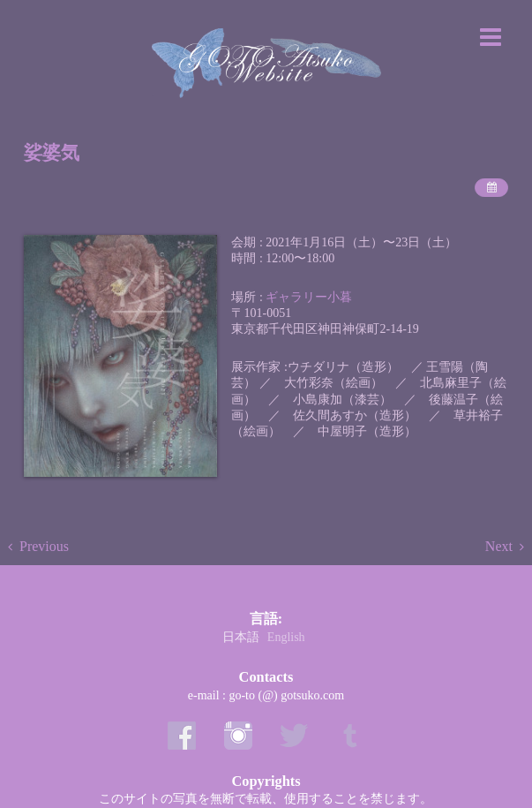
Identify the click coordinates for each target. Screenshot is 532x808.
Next (499, 546)
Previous (44, 546)
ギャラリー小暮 (309, 297)
